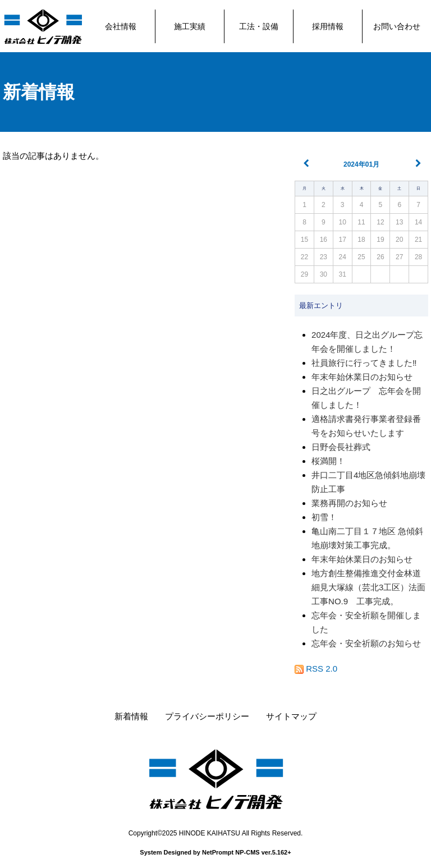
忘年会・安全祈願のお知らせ (366, 643)
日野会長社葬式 (341, 447)
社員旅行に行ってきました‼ (364, 363)
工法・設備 (259, 26)
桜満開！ (328, 461)
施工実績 (190, 26)
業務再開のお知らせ (349, 503)
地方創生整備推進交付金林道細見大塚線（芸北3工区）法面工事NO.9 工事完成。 (368, 587)
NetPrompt (218, 852)
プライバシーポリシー (207, 716)
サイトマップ (291, 716)
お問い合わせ (397, 26)
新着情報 (39, 92)
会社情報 (121, 26)
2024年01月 (361, 164)
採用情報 (328, 26)
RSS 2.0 (316, 669)
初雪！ (324, 517)
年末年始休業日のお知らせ (362, 377)
